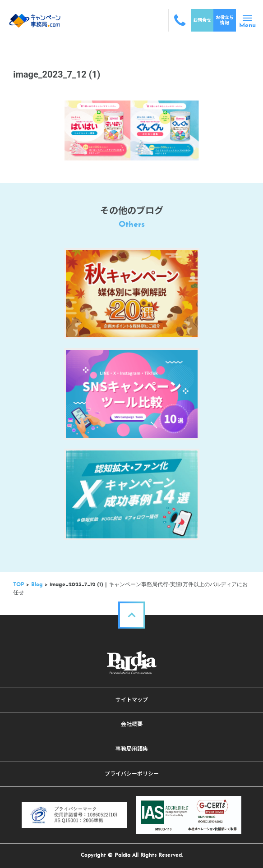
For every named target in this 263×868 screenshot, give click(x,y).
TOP (19, 585)
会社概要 (132, 724)
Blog (37, 585)
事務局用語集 (132, 749)
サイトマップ (132, 700)
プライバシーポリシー (132, 774)
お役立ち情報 (225, 20)
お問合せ (202, 20)
